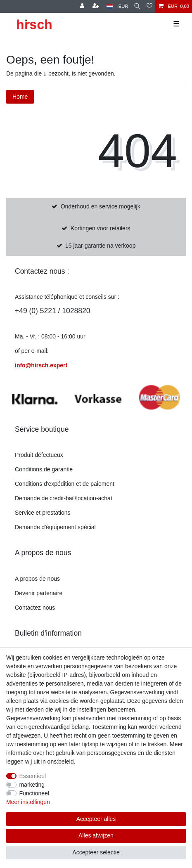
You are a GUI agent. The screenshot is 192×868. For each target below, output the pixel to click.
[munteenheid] (123, 6)
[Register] (83, 6)
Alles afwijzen (96, 835)
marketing (32, 785)
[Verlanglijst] (149, 6)
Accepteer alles (96, 819)
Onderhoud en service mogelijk (101, 206)
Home (20, 97)
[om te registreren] (97, 6)
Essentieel (33, 776)
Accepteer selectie (96, 852)
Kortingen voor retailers (101, 228)
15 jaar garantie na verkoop (100, 246)
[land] (110, 6)
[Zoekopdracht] (137, 6)
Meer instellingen (28, 802)
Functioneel (34, 793)
